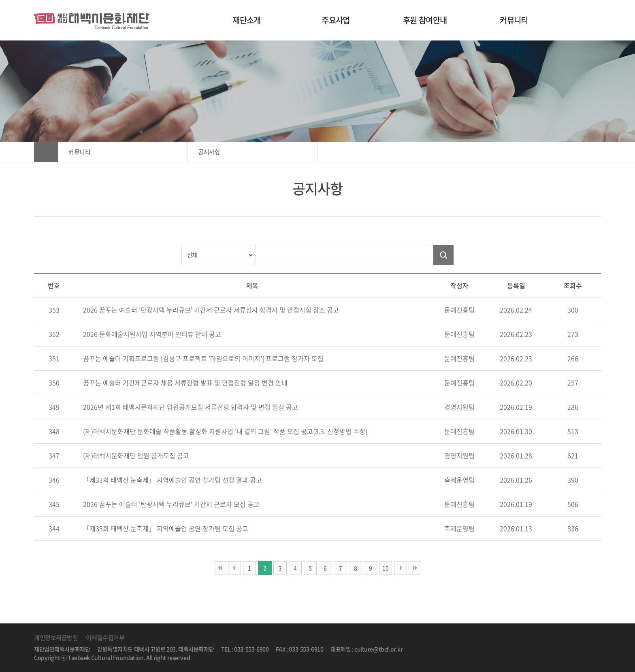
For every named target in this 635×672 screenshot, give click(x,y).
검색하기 (443, 255)
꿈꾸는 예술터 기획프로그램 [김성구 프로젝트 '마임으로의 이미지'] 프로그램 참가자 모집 (203, 358)
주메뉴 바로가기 (0, 0)
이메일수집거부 (105, 638)
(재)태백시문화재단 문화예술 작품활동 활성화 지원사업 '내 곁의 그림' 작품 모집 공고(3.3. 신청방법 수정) (225, 431)
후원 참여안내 (425, 20)
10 (388, 568)
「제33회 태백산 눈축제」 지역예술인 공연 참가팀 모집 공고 (166, 528)
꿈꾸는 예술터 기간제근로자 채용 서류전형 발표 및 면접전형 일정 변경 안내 (185, 383)
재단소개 (247, 20)
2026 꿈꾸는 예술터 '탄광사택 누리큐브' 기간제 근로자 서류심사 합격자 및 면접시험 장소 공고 (211, 310)
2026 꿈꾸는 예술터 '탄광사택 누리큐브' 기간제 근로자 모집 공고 (171, 504)
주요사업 (336, 20)
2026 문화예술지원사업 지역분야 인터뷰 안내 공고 (152, 334)
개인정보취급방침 (56, 638)
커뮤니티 (514, 20)
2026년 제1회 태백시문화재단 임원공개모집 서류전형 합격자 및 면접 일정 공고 (191, 407)
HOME (46, 152)
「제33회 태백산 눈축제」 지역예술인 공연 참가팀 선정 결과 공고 (173, 480)
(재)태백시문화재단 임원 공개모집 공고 (136, 455)
